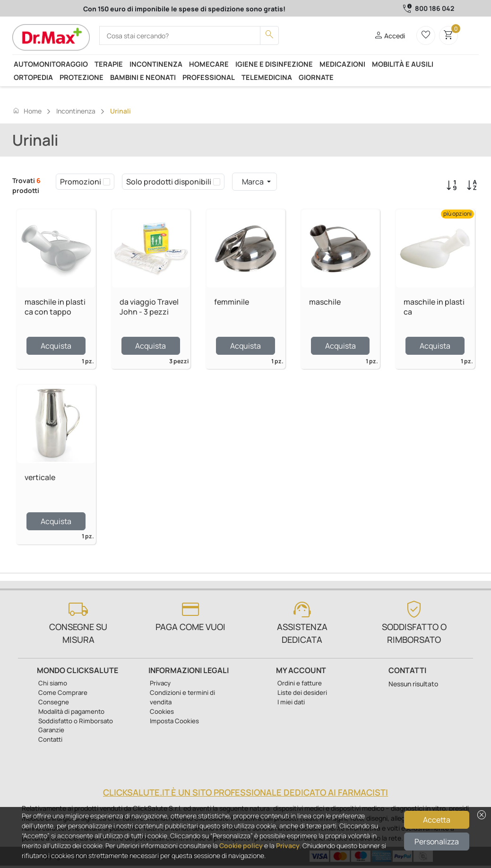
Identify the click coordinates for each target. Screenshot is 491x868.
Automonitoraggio (51, 64)
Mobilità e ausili (403, 64)
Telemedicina (267, 77)
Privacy (288, 846)
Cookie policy (241, 846)
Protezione (82, 77)
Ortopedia (33, 77)
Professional (209, 77)
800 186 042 (435, 8)
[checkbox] (107, 182)
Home (27, 111)
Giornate (316, 77)
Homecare (209, 64)
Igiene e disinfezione (274, 64)
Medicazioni (342, 64)
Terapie (109, 64)
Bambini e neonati (143, 77)
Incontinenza (156, 64)
